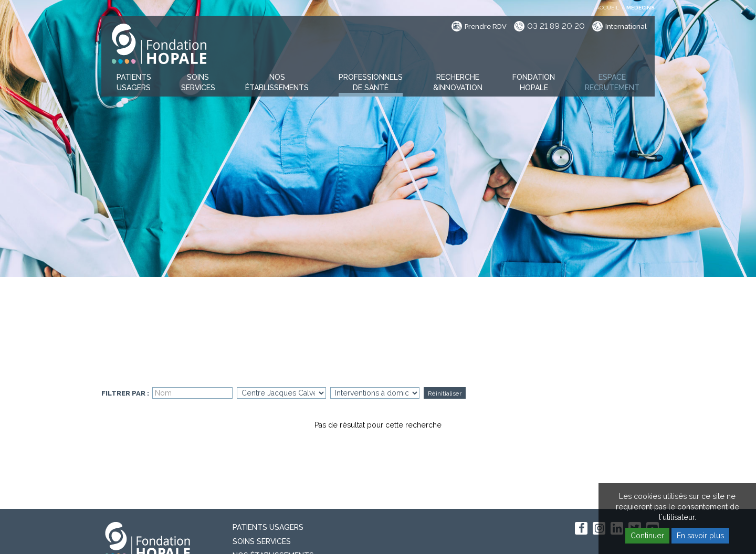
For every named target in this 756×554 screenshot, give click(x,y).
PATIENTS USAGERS (268, 527)
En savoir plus (700, 536)
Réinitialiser (445, 393)
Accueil (607, 8)
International (626, 26)
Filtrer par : (125, 393)
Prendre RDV (486, 26)
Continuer (647, 536)
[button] (134, 83)
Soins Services (262, 541)
